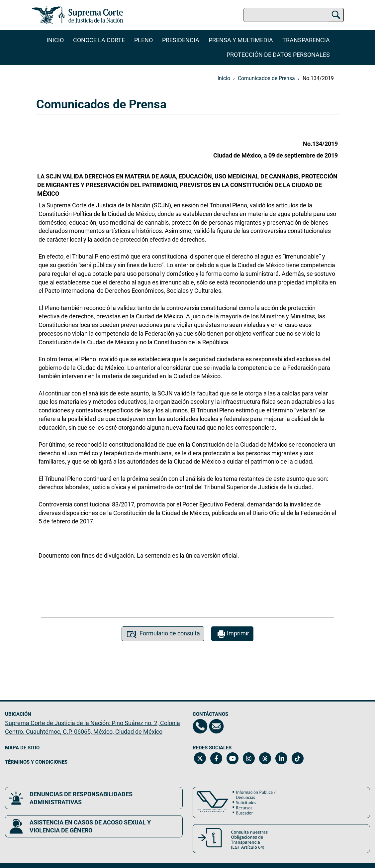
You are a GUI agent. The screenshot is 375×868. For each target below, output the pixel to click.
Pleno (143, 40)
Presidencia (181, 40)
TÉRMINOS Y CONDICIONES (36, 762)
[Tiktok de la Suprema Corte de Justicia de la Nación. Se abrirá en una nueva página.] (298, 758)
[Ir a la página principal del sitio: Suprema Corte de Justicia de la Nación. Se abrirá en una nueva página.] (78, 15)
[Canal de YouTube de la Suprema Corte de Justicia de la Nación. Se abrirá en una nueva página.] (233, 758)
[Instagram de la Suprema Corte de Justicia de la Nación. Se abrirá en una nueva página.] (249, 758)
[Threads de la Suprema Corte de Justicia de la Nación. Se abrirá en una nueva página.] (265, 758)
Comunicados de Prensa (266, 78)
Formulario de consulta (163, 634)
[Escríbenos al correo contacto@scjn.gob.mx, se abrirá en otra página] (216, 726)
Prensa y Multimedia (241, 40)
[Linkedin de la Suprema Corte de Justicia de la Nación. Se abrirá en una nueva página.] (281, 758)
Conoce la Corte (99, 40)
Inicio (55, 40)
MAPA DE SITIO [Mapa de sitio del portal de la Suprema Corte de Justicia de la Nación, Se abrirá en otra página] (22, 748)
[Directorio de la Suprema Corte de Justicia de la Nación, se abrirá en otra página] (200, 726)
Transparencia (306, 40)
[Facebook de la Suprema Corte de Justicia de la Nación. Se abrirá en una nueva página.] (216, 758)
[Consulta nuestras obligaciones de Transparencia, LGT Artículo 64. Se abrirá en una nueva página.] (281, 839)
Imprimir (232, 634)
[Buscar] (336, 14)
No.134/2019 (318, 78)
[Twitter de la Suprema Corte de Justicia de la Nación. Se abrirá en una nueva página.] (200, 758)
